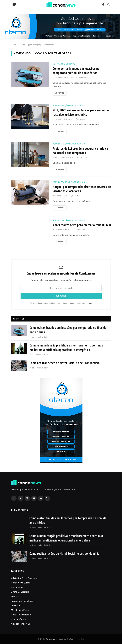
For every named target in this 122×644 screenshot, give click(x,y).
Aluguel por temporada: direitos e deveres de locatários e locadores (82, 189)
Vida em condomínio (21, 624)
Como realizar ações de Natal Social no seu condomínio (65, 363)
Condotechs (17, 587)
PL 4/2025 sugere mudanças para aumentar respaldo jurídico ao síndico (81, 112)
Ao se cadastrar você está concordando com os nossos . (61, 303)
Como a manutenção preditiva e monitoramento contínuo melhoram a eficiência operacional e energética (66, 348)
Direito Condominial (20, 592)
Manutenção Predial (21, 610)
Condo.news (51, 639)
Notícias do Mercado (64, 64)
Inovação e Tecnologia (22, 601)
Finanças (15, 596)
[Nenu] (14, 5)
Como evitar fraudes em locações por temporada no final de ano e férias (77, 71)
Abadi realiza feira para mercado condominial (82, 225)
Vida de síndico (18, 619)
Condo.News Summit (21, 583)
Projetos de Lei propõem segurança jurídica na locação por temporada (80, 151)
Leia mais (60, 93)
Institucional (17, 606)
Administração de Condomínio (69, 106)
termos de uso (86, 303)
